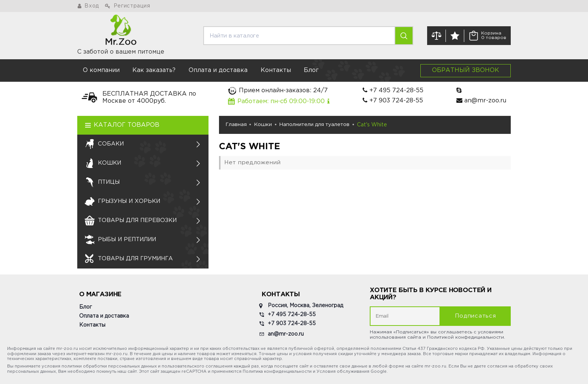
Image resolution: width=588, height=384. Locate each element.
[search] (299, 36)
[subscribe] (405, 316)
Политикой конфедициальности (466, 337)
